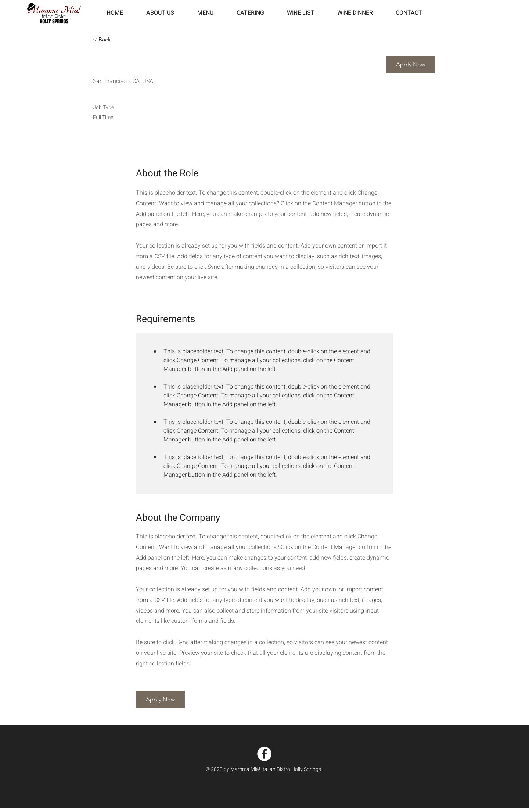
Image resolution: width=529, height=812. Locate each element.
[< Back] (119, 40)
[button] (411, 65)
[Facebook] (264, 754)
